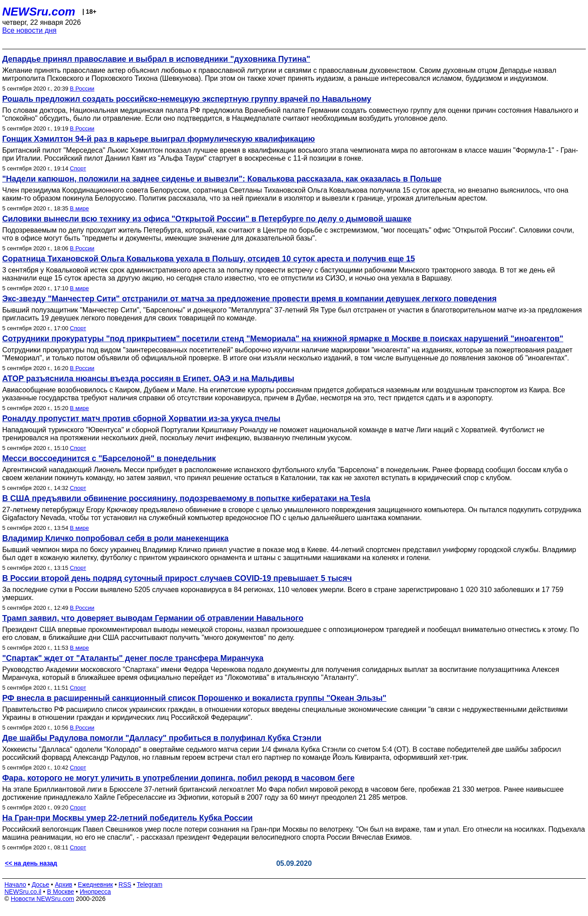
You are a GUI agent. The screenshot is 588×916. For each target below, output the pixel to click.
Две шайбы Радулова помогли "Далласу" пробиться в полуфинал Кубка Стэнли (162, 738)
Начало (15, 884)
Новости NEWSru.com (42, 899)
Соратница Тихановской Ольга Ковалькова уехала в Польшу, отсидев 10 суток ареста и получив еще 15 (209, 259)
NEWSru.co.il (23, 892)
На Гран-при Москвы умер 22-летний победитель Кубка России (127, 818)
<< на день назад (31, 863)
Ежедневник (96, 884)
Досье (40, 884)
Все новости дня (29, 30)
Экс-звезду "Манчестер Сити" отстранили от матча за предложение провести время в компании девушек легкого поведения (249, 299)
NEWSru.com (39, 12)
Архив (64, 884)
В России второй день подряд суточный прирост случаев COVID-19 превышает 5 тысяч (177, 578)
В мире (80, 208)
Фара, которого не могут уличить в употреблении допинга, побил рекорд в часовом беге (178, 778)
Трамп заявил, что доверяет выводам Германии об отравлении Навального (153, 618)
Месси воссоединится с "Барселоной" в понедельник (109, 458)
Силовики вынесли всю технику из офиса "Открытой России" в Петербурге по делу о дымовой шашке (207, 219)
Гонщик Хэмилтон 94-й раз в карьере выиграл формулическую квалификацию (159, 139)
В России (82, 89)
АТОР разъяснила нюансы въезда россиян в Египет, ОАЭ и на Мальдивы (148, 379)
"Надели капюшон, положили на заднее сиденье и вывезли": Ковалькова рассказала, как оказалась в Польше (222, 179)
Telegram (150, 884)
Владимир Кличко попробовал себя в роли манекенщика (116, 538)
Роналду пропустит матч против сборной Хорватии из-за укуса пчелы (141, 419)
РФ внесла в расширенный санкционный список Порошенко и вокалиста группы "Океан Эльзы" (194, 698)
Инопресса (96, 892)
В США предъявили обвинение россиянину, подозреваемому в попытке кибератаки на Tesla (186, 498)
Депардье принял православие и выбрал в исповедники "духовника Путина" (156, 59)
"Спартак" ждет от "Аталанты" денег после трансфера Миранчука (133, 658)
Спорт (78, 168)
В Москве (61, 892)
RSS (125, 884)
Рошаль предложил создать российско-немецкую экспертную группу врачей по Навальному (187, 99)
